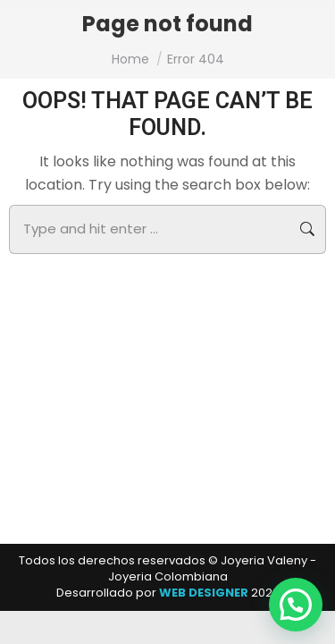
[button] (296, 605)
